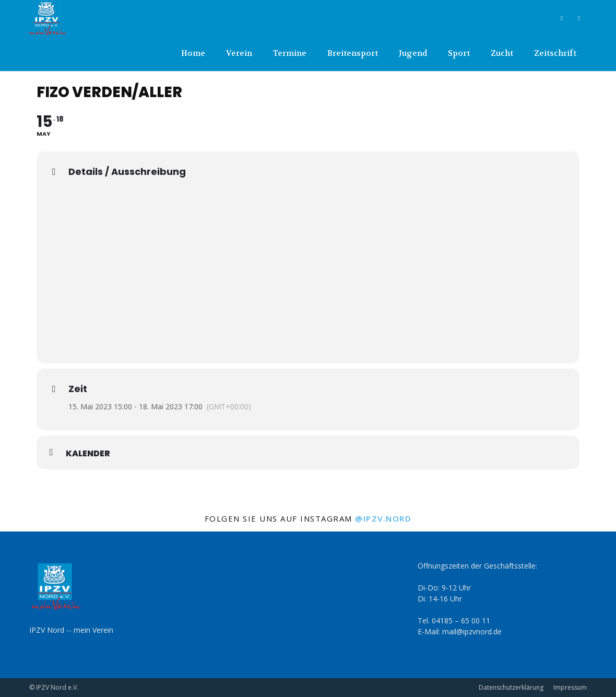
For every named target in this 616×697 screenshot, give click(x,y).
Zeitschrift (555, 53)
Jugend (413, 53)
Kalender (88, 454)
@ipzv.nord (383, 518)
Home (193, 53)
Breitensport (353, 53)
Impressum (570, 687)
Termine (290, 53)
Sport (459, 53)
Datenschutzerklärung (511, 687)
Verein (239, 53)
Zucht (502, 53)
